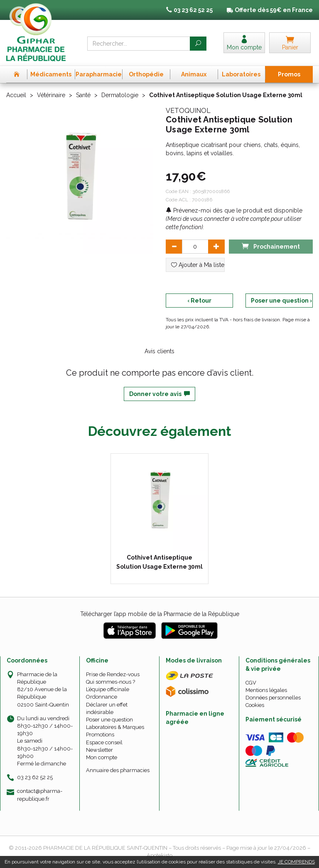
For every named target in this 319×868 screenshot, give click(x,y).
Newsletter (99, 750)
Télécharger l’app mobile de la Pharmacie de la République (160, 614)
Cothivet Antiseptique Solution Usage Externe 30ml (159, 562)
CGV (251, 683)
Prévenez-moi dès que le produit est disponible (234, 210)
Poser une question (109, 720)
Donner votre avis (159, 394)
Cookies (255, 705)
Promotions (100, 735)
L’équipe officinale (108, 689)
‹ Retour (199, 301)
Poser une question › (281, 301)
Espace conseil (104, 742)
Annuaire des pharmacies (118, 770)
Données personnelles (273, 698)
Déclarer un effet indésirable (107, 708)
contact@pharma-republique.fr (40, 795)
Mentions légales (266, 690)
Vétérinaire (51, 95)
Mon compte (102, 757)
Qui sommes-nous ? (110, 682)
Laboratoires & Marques (115, 727)
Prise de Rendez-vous (113, 674)
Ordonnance (102, 697)
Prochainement (271, 246)
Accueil (16, 95)
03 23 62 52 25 (35, 777)
